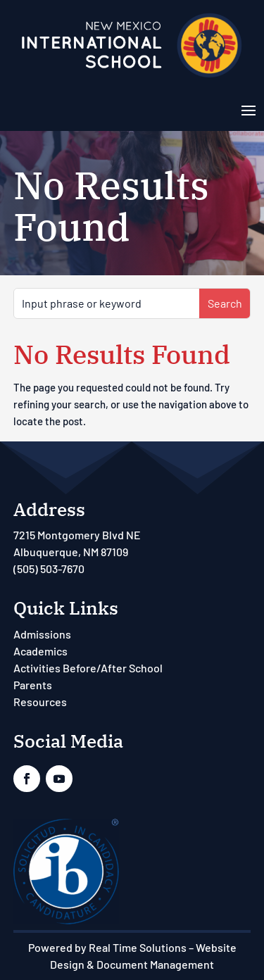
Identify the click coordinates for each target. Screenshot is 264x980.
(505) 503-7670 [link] (49, 568)
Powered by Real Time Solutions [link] (107, 947)
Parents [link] (33, 685)
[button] (249, 109)
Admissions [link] (42, 634)
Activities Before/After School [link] (88, 668)
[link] (132, 76)
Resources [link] (40, 702)
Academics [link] (40, 651)
